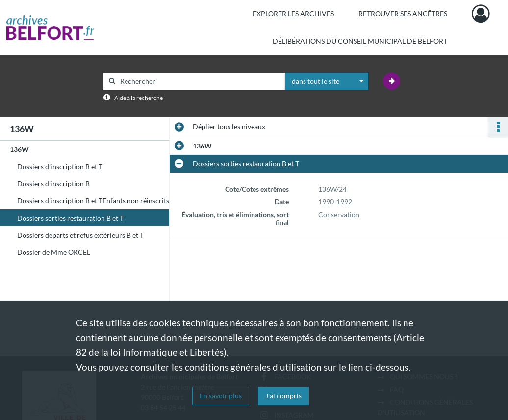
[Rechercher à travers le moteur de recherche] (199, 81)
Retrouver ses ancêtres (403, 13)
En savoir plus (221, 396)
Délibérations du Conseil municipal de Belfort (360, 41)
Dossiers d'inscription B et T (60, 166)
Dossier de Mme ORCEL (54, 252)
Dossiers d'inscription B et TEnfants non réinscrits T (96, 201)
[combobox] (327, 81)
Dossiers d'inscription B (53, 184)
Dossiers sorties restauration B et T (70, 218)
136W (19, 149)
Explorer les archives (293, 13)
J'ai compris (283, 396)
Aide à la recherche (139, 98)
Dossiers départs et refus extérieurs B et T (80, 235)
